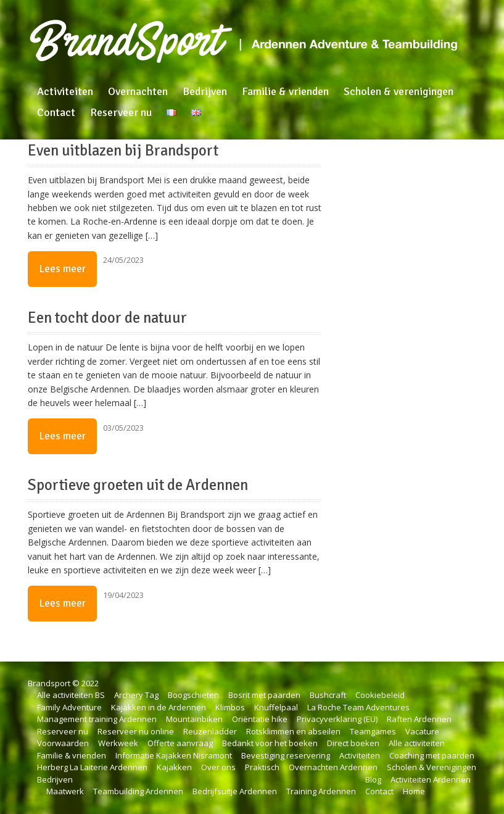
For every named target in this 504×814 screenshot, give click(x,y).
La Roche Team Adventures (358, 707)
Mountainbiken (194, 719)
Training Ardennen (321, 791)
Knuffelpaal (276, 707)
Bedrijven (205, 91)
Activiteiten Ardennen (431, 779)
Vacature (422, 731)
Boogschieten (193, 695)
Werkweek (118, 743)
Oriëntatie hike (260, 719)
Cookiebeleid (380, 695)
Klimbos (230, 707)
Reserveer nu (121, 112)
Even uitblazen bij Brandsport (123, 151)
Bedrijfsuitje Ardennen (235, 791)
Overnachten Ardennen (333, 767)
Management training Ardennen (97, 719)
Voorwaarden (63, 743)
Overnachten (138, 91)
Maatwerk (65, 791)
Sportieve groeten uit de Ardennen (138, 485)
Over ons (218, 767)
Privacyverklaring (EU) (337, 719)
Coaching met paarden (432, 755)
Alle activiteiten (417, 743)
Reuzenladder (210, 731)
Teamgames (373, 731)
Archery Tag (136, 695)
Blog (373, 779)
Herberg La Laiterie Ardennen (92, 767)
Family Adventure (69, 707)
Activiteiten (65, 91)
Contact (56, 112)
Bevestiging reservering (286, 755)
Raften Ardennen (419, 719)
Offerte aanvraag (180, 743)
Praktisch (262, 767)
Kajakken (174, 767)
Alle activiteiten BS (71, 695)
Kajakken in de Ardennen (159, 707)
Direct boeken (353, 743)
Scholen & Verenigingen (432, 767)
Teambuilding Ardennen (138, 791)
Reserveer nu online (136, 731)
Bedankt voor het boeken (270, 743)
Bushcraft (328, 695)
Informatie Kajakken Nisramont (174, 755)
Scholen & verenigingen (399, 91)
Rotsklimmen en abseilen (293, 731)
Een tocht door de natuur (107, 318)
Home (414, 791)
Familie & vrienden (285, 91)
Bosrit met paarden (264, 695)
